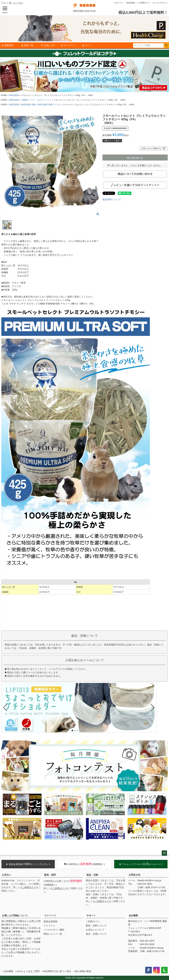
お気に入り (48, 45)
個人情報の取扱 (83, 971)
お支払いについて (95, 930)
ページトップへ (164, 853)
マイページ (68, 45)
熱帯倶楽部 (14, 95)
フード (49, 100)
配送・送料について (96, 926)
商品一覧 (27, 45)
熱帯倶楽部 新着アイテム (49, 105)
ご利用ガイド (144, 3)
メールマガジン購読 (54, 930)
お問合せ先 (135, 875)
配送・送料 (50, 875)
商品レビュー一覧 (53, 934)
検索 (166, 46)
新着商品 (7, 45)
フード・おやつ (36, 100)
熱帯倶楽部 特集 (28, 105)
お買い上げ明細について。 (16, 915)
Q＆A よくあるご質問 (28, 971)
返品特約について (112, 199)
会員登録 (131, 3)
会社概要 (133, 915)
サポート (91, 915)
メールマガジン (161, 3)
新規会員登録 (51, 921)
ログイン (120, 3)
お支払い (7, 875)
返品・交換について (96, 934)
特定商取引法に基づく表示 (57, 971)
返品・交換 (92, 875)
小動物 (24, 100)
